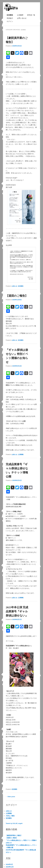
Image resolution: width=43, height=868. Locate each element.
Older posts (10, 797)
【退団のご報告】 (17, 296)
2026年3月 (9, 864)
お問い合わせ (22, 18)
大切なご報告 (10, 816)
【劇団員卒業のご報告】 (14, 835)
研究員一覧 (31, 15)
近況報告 (10, 15)
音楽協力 (10, 18)
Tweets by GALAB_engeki (14, 823)
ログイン (10, 21)
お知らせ (14, 286)
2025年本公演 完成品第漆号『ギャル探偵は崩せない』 (17, 611)
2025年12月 (10, 867)
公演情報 (21, 455)
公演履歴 (20, 15)
